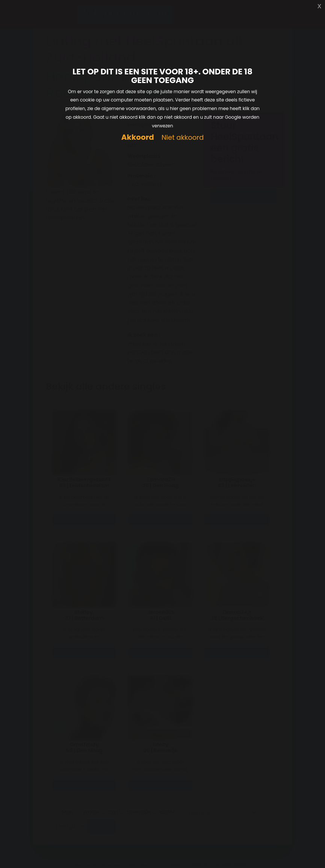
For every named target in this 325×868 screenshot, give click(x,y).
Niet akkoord (183, 138)
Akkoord (138, 137)
